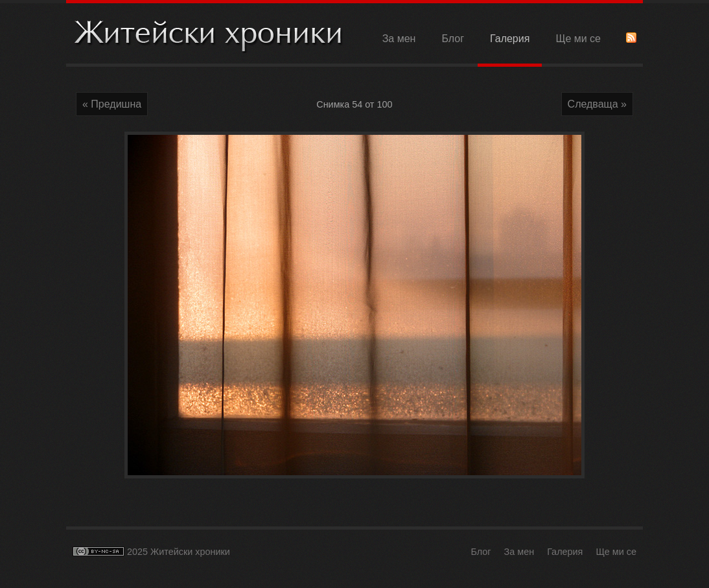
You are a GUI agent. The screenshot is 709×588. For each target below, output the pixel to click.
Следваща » (597, 104)
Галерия (510, 39)
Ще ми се (578, 39)
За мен (399, 39)
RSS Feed (631, 38)
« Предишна (112, 104)
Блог (453, 39)
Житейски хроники (209, 35)
